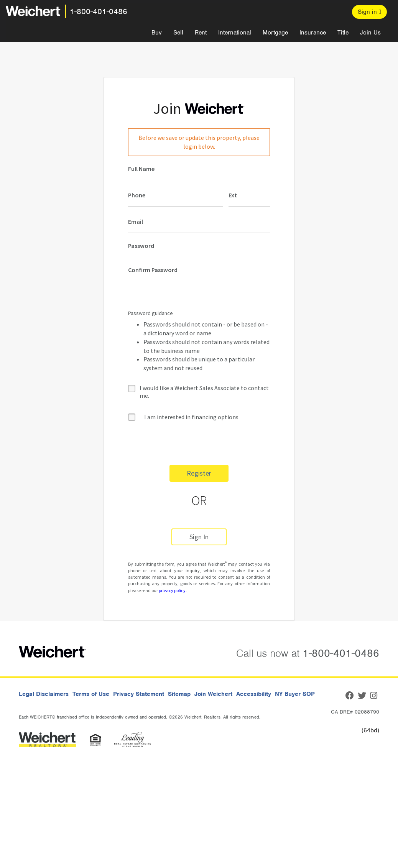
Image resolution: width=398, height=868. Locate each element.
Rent (201, 33)
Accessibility (254, 694)
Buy (157, 33)
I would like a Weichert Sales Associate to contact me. (204, 392)
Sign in (369, 12)
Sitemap (179, 694)
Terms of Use (91, 694)
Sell (178, 33)
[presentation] (186, 444)
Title (343, 33)
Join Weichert (213, 694)
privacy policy (172, 590)
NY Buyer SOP (295, 694)
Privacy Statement (139, 694)
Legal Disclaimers (44, 694)
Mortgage (275, 33)
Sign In (199, 537)
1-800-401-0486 (99, 11)
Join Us (370, 33)
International (235, 33)
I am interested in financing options (183, 417)
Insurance (313, 33)
